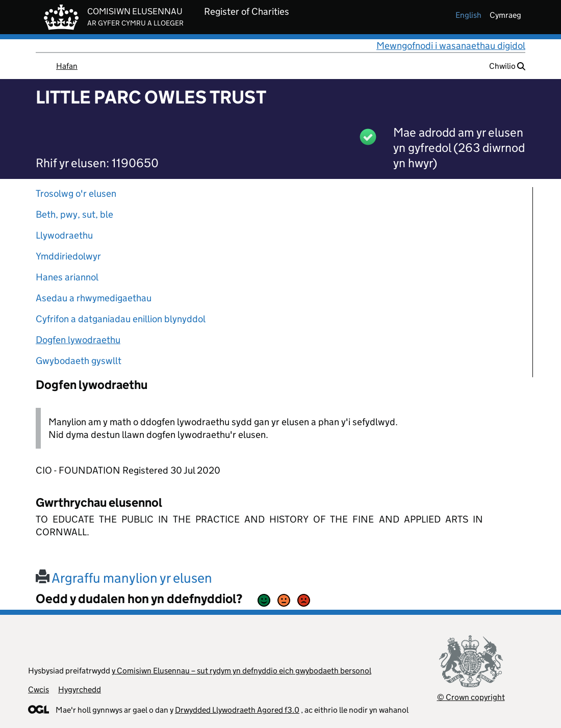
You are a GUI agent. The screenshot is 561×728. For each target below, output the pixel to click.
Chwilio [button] (507, 66)
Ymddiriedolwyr (68, 256)
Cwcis (39, 690)
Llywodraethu (64, 235)
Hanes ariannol (67, 277)
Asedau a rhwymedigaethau (94, 298)
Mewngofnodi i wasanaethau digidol (451, 46)
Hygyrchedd (80, 690)
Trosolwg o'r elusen (76, 193)
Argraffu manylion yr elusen (124, 578)
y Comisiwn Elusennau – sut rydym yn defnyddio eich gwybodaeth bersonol (241, 671)
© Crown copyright (471, 697)
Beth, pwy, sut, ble (74, 214)
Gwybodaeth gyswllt (79, 361)
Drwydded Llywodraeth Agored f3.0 (237, 710)
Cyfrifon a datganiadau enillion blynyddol (121, 319)
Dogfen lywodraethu (78, 340)
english (468, 15)
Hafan (67, 66)
